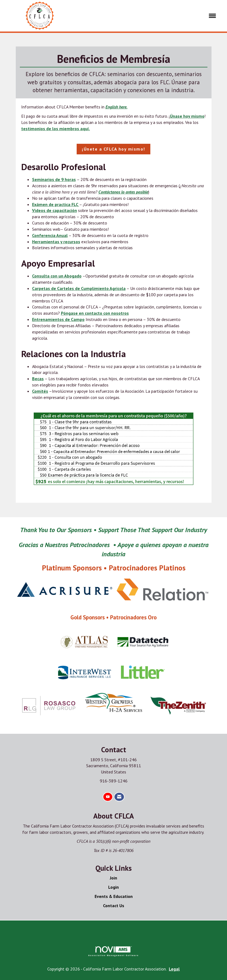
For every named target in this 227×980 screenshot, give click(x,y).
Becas (38, 379)
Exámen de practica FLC (56, 204)
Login (114, 887)
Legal (174, 969)
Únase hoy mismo (187, 116)
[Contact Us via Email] (119, 797)
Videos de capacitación (55, 210)
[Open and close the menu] (149, 16)
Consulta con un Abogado (57, 276)
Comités (40, 391)
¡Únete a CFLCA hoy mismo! (114, 149)
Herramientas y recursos (56, 242)
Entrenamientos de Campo (58, 319)
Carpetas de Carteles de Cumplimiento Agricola (79, 288)
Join (114, 878)
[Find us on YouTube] (108, 797)
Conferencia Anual (50, 235)
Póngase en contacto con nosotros (95, 313)
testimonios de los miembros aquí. (56, 129)
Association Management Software (114, 951)
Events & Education (114, 896)
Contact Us (114, 906)
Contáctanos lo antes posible (123, 192)
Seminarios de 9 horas (54, 179)
